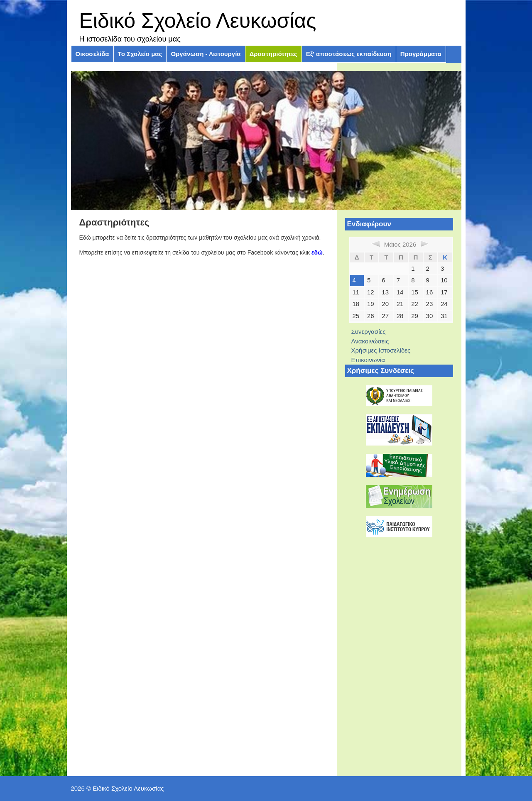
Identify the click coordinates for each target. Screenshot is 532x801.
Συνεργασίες (369, 332)
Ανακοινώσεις (370, 341)
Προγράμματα (421, 54)
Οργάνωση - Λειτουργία (206, 54)
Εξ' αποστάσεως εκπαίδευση (349, 54)
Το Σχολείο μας (140, 54)
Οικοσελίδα (92, 54)
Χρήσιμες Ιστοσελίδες (381, 350)
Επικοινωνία (368, 360)
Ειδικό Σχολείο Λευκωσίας (198, 21)
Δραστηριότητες (273, 54)
